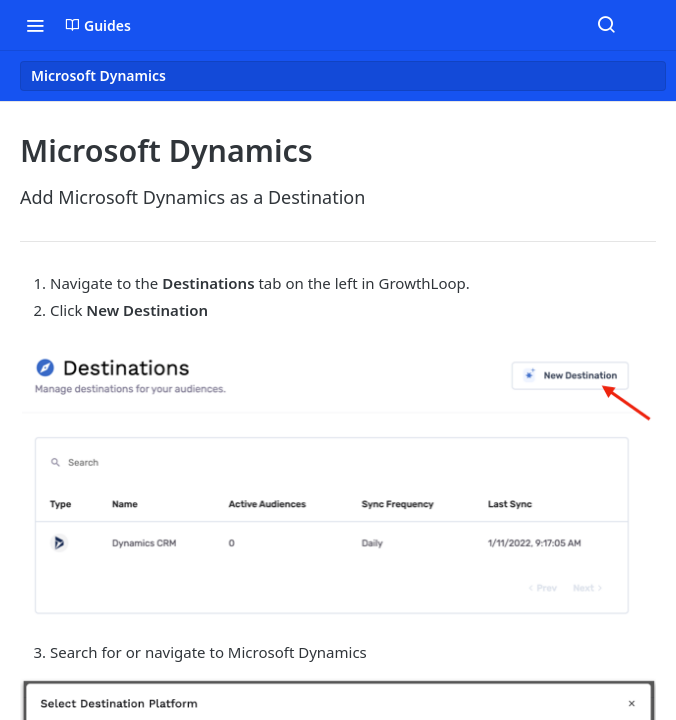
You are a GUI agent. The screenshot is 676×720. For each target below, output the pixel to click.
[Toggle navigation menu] (35, 25)
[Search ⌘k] (606, 25)
